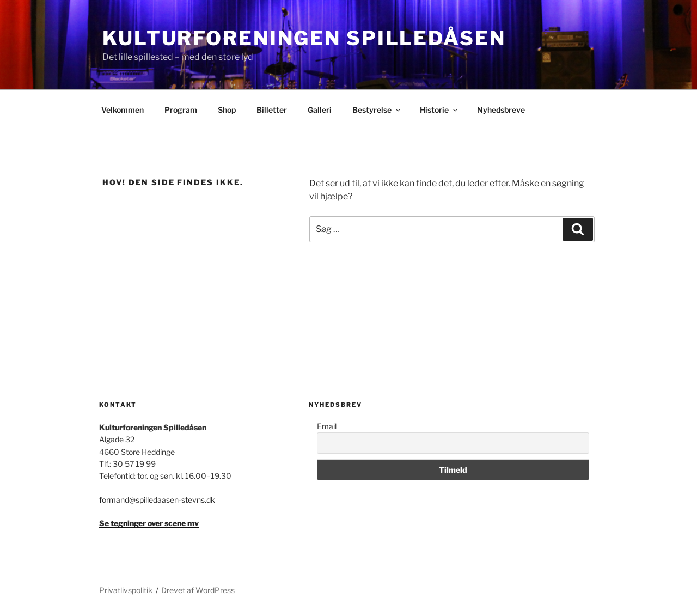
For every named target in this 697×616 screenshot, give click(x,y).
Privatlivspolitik (126, 590)
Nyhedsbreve (501, 110)
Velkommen (123, 110)
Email (327, 426)
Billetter (272, 110)
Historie (439, 110)
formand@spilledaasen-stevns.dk (157, 500)
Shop (227, 110)
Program (181, 110)
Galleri (320, 110)
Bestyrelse (377, 110)
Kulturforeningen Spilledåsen (304, 38)
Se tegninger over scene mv (149, 523)
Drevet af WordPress (198, 590)
